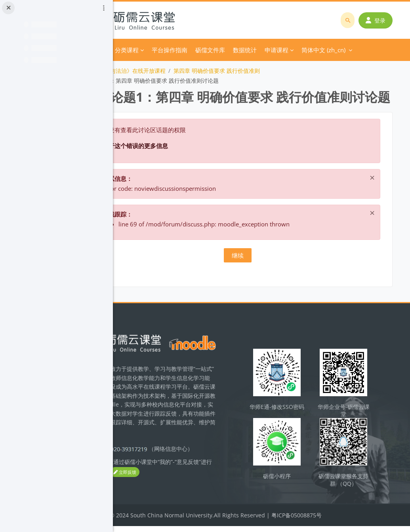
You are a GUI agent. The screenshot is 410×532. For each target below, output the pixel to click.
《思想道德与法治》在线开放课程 (170, 71)
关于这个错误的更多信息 (180, 164)
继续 (261, 274)
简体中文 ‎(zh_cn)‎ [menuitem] (325, 50)
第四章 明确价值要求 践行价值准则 (262, 71)
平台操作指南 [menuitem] (215, 50)
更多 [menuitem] (284, 50)
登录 (378, 20)
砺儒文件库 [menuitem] (256, 50)
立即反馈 (189, 489)
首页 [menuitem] (147, 50)
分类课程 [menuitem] (172, 50)
